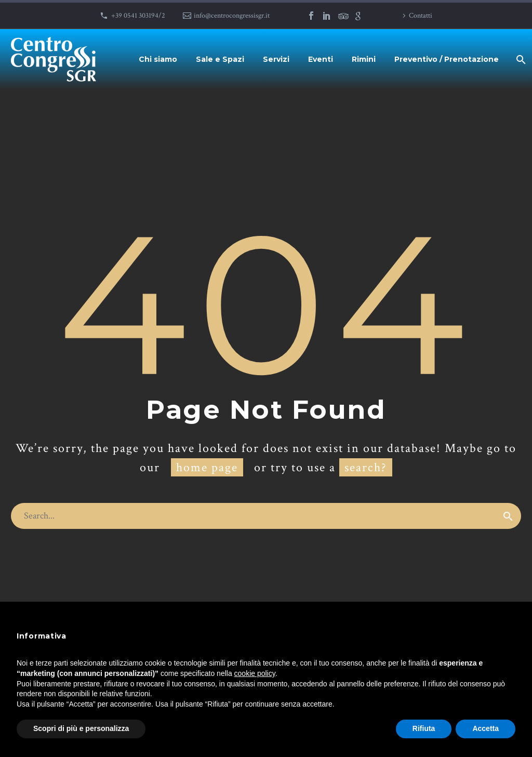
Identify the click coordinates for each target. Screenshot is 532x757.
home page (207, 467)
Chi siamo (158, 59)
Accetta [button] (486, 728)
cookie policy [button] (255, 673)
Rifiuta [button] (424, 728)
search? (366, 467)
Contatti (421, 16)
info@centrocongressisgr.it (232, 16)
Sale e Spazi (220, 59)
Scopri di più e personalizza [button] (81, 728)
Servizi (276, 59)
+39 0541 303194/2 (138, 16)
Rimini (364, 59)
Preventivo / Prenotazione (447, 59)
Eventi (321, 59)
